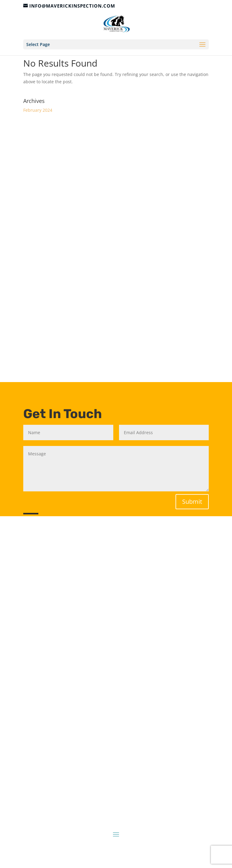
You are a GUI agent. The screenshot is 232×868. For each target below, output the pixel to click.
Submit (192, 502)
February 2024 (38, 110)
